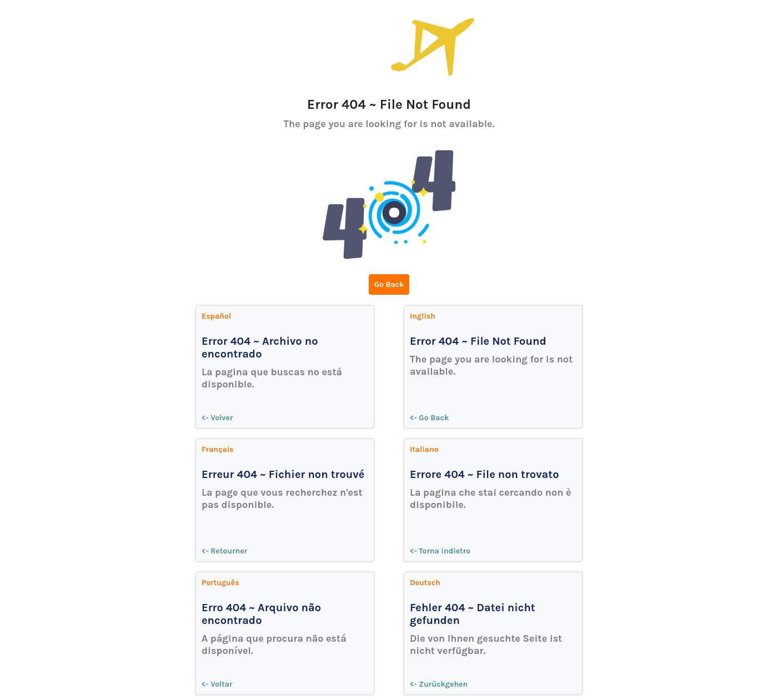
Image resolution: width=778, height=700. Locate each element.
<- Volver (217, 418)
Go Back (389, 284)
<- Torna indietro (440, 551)
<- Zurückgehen (439, 684)
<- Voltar (217, 684)
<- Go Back (429, 418)
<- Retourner (224, 551)
